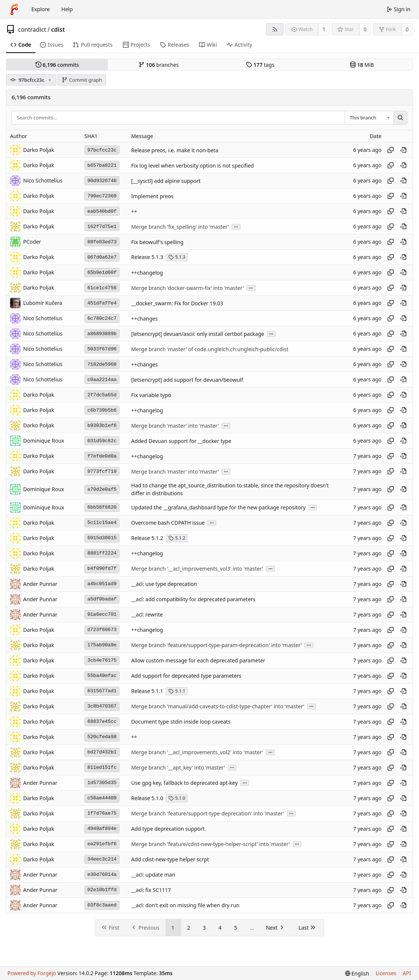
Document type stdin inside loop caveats (181, 722)
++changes (144, 319)
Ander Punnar (40, 584)
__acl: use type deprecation (164, 584)
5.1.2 (177, 538)
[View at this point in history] (403, 150)
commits (57, 65)
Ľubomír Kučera (43, 303)
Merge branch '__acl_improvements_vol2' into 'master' (197, 752)
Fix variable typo (151, 395)
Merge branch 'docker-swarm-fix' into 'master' (187, 288)
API (407, 973)
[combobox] (369, 118)
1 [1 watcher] (324, 29)
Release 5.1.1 (147, 691)
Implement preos (152, 196)
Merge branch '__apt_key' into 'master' (178, 767)
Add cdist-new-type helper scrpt (170, 859)
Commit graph (82, 80)
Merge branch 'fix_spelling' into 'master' (180, 227)
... (236, 226)
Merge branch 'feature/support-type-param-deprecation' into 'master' (216, 645)
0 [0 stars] (365, 29)
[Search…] (400, 118)
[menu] (357, 973)
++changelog (147, 273)
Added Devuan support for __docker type (181, 441)
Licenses (386, 973)
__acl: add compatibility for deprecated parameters (193, 599)
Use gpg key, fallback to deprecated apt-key (184, 783)
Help (67, 9)
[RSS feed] (275, 29)
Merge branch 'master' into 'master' (175, 426)
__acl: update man (153, 875)
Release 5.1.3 (147, 257)
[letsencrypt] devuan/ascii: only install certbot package (198, 334)
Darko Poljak (39, 226)
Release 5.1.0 (147, 798)
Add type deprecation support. (168, 829)
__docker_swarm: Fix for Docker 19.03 (177, 303)
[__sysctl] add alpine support (166, 181)
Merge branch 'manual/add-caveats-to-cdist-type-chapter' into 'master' (218, 706)
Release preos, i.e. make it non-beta (175, 150)
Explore (41, 9)
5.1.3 (177, 257)
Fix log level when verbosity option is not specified (192, 166)
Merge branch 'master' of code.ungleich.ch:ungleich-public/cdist (210, 349)
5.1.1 (177, 691)
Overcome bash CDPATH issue (168, 523)
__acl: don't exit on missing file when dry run (185, 905)
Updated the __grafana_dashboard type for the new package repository (218, 507)
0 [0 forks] (407, 29)
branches (159, 65)
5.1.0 (177, 798)
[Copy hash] (391, 150)
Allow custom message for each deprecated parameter (198, 660)
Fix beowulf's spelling (157, 242)
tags (260, 65)
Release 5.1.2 (147, 538)
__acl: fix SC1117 (151, 890)
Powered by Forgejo (32, 973)
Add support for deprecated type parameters (186, 676)
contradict (32, 29)
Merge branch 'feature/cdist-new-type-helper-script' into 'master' (210, 844)
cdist (58, 29)
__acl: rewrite (147, 614)
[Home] (14, 9)
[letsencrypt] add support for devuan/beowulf (187, 380)
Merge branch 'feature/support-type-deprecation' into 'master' (207, 813)
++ (134, 211)
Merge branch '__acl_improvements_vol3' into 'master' (197, 569)
